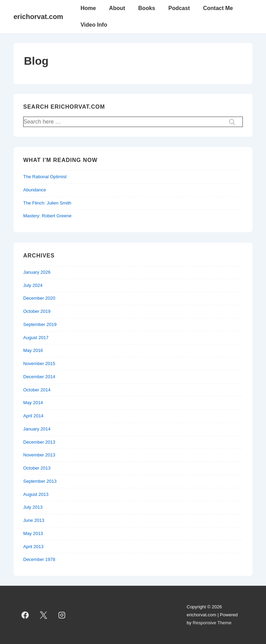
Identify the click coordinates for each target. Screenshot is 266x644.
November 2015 (39, 364)
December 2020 (39, 298)
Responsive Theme (212, 623)
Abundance (35, 190)
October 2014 (37, 390)
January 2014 (37, 429)
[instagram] (62, 615)
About (117, 8)
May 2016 (33, 350)
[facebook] (25, 615)
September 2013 (40, 481)
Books (147, 8)
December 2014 (39, 377)
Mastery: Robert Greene (47, 216)
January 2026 (37, 272)
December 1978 (39, 559)
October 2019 (37, 311)
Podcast (179, 8)
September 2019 (40, 324)
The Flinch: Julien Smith (47, 203)
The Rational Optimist (45, 177)
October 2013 (37, 468)
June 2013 (34, 520)
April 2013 (33, 547)
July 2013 (33, 507)
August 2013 (36, 494)
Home (88, 8)
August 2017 (36, 338)
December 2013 (39, 442)
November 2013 (39, 455)
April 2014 (33, 416)
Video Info (94, 25)
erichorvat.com (38, 17)
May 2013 (33, 533)
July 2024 (33, 285)
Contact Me (218, 8)
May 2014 (33, 403)
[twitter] (44, 615)
